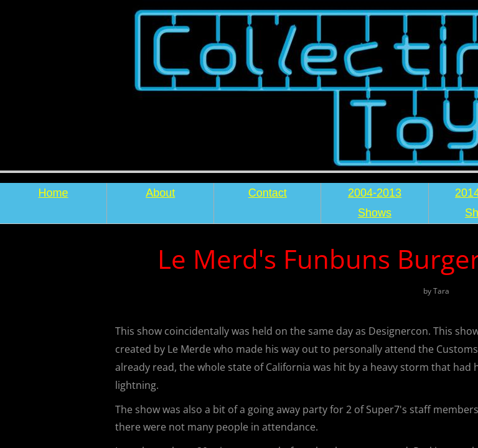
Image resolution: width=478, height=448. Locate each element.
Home (54, 193)
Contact (268, 193)
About (160, 193)
